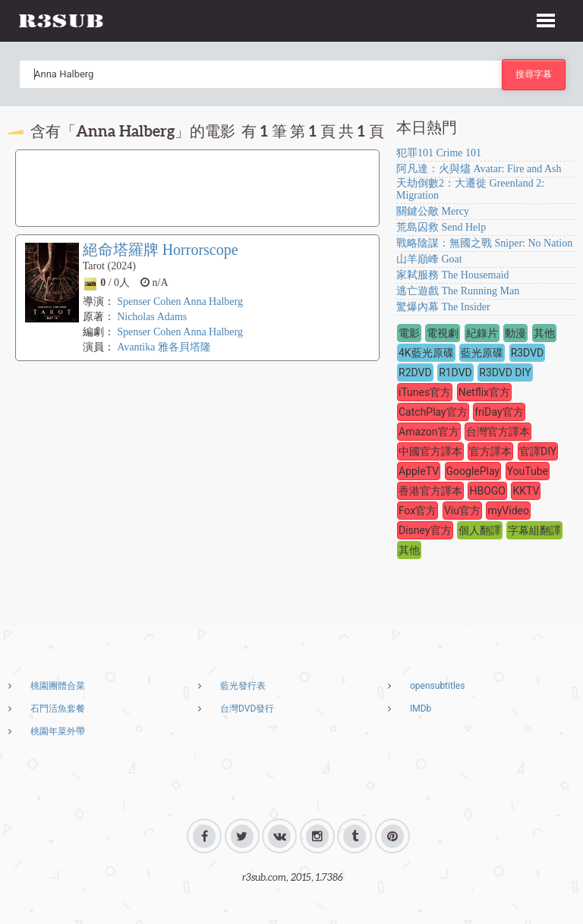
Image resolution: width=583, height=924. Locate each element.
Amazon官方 (429, 432)
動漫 (515, 333)
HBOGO (487, 491)
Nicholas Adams (152, 317)
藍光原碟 (482, 353)
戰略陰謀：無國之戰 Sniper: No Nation (484, 243)
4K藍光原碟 (426, 353)
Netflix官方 (484, 392)
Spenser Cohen (149, 302)
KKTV (526, 491)
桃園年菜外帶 (58, 731)
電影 (409, 333)
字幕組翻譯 (534, 530)
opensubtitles (437, 686)
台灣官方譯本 (498, 432)
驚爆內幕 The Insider (443, 307)
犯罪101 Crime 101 (439, 153)
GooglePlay (473, 471)
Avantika (136, 347)
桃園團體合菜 (58, 686)
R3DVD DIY (505, 372)
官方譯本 (490, 451)
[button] (546, 18)
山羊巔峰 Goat (429, 259)
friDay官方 (499, 412)
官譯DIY (538, 451)
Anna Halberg (213, 302)
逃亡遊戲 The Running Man (458, 291)
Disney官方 (425, 530)
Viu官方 (462, 511)
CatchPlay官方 (433, 412)
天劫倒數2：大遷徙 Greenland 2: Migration (470, 189)
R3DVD (528, 353)
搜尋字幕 (534, 74)
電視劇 (443, 333)
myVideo (508, 511)
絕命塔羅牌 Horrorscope (161, 250)
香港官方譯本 (430, 491)
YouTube (528, 471)
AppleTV (419, 471)
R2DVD (415, 372)
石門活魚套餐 (58, 709)
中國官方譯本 (430, 451)
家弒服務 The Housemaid (453, 275)
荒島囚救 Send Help (441, 227)
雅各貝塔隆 (184, 347)
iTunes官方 (425, 392)
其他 (544, 333)
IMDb (421, 709)
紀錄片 (482, 333)
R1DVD (455, 372)
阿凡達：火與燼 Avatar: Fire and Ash (479, 169)
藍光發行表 (243, 686)
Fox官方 (418, 511)
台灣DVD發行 (247, 709)
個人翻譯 (480, 530)
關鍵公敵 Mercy (433, 211)
